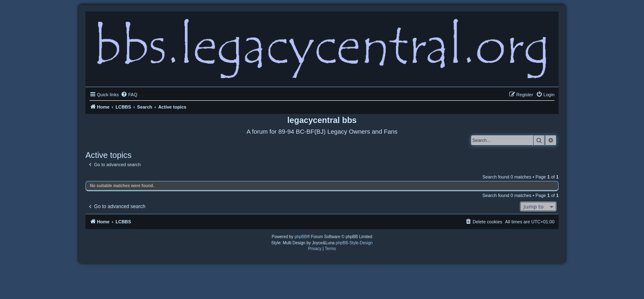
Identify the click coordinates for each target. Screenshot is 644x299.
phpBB (301, 237)
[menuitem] (129, 95)
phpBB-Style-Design (354, 243)
